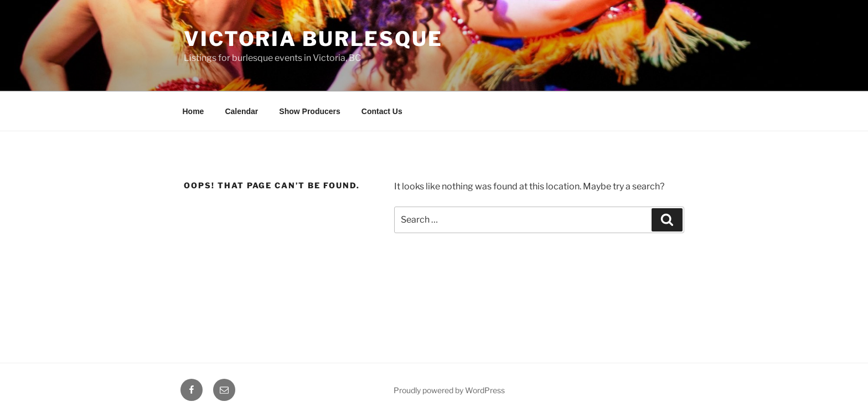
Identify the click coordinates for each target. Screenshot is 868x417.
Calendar (241, 111)
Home (193, 111)
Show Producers (309, 111)
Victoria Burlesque (313, 39)
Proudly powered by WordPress (449, 390)
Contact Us (382, 111)
